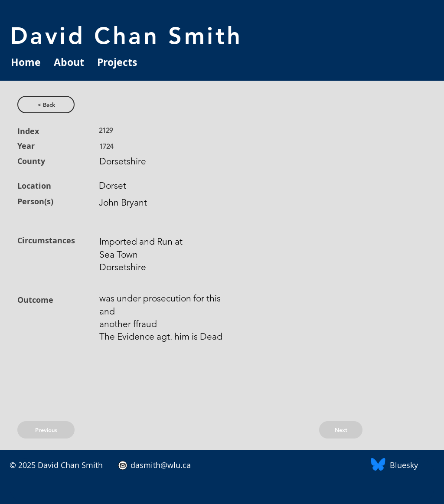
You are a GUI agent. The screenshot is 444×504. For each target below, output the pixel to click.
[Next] (341, 430)
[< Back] (46, 105)
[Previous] (46, 430)
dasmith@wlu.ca (160, 465)
